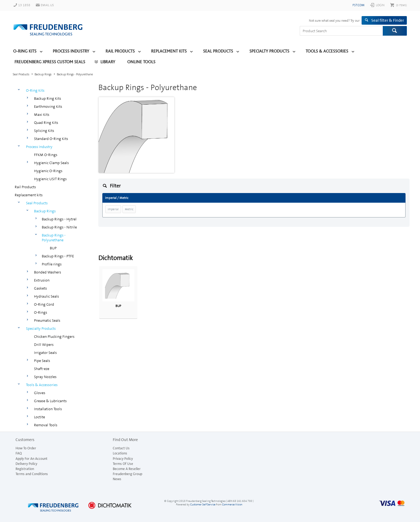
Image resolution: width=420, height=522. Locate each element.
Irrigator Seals (45, 353)
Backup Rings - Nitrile (59, 227)
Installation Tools (48, 409)
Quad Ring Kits (46, 123)
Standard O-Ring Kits (51, 139)
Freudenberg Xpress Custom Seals (50, 62)
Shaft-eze (42, 369)
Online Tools (141, 62)
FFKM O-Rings (46, 155)
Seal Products (218, 51)
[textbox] (341, 31)
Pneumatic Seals (47, 320)
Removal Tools (46, 425)
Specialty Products (269, 51)
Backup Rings (45, 211)
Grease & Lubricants (50, 401)
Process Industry (71, 51)
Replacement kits (169, 51)
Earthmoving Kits (48, 106)
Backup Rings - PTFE (58, 256)
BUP (53, 248)
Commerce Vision (232, 504)
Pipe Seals (42, 361)
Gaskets (40, 288)
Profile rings (52, 264)
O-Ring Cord (44, 304)
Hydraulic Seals (46, 296)
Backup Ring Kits (48, 98)
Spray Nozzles (45, 377)
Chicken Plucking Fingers (54, 336)
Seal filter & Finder (388, 20)
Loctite (40, 417)
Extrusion (42, 280)
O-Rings (41, 312)
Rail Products (120, 51)
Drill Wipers (44, 345)
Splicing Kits (44, 131)
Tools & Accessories (327, 51)
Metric (129, 209)
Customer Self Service (203, 504)
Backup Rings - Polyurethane (54, 238)
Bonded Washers (48, 272)
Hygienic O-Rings (48, 171)
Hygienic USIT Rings (50, 179)
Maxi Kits (42, 114)
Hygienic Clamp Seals (51, 163)
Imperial (113, 209)
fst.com (359, 5)
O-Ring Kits (25, 51)
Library (108, 62)
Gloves (40, 393)
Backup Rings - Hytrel (59, 219)
